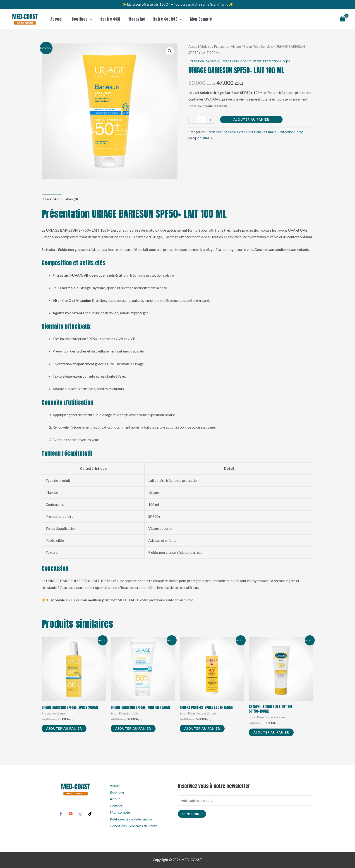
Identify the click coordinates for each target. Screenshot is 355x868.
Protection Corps (276, 61)
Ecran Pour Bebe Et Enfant (241, 61)
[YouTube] (71, 814)
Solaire (206, 46)
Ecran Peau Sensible (258, 46)
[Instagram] (80, 814)
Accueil (57, 19)
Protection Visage (227, 46)
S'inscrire (192, 814)
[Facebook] (61, 814)
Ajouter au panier (251, 119)
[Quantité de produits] (202, 120)
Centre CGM (108, 19)
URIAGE (208, 138)
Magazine (134, 19)
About (115, 799)
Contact (116, 806)
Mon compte (196, 19)
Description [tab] (52, 199)
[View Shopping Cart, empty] (342, 19)
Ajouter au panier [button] (64, 728)
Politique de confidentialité (131, 819)
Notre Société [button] (164, 19)
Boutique (117, 792)
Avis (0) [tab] (72, 199)
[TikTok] (90, 814)
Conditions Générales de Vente (134, 826)
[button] (89, 19)
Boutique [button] (81, 19)
